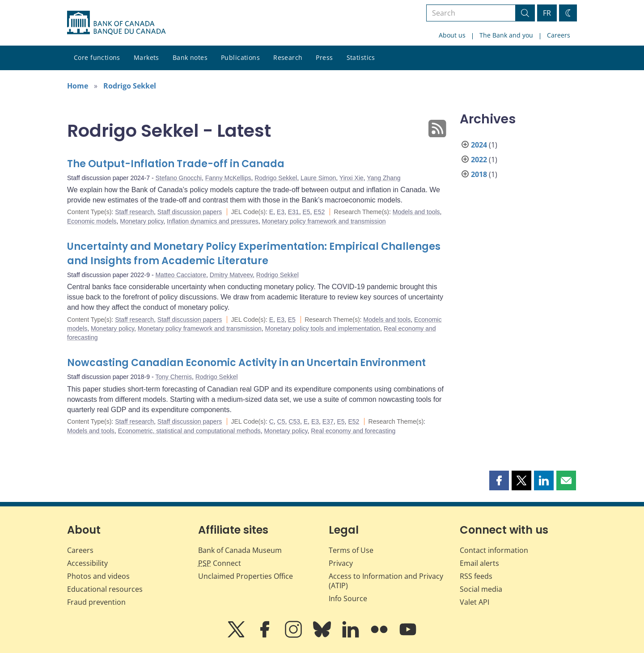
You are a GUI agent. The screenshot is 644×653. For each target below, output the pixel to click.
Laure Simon (318, 178)
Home (78, 86)
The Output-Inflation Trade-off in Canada (176, 164)
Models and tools (416, 212)
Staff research (134, 212)
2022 (479, 160)
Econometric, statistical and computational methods (189, 431)
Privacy (341, 563)
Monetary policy (142, 221)
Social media (481, 589)
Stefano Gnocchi (178, 178)
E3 (281, 212)
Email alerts (479, 563)
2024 (479, 145)
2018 (479, 174)
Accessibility (87, 563)
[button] (499, 480)
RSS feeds (476, 576)
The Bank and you (506, 35)
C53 (294, 421)
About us (452, 35)
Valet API (475, 602)
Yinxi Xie (352, 178)
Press (324, 57)
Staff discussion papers (190, 212)
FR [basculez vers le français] (547, 13)
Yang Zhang (383, 178)
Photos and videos (98, 576)
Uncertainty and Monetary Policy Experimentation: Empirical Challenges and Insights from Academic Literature (254, 254)
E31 (294, 212)
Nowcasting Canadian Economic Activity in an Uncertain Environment (246, 363)
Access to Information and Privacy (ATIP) (386, 581)
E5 (306, 212)
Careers (559, 35)
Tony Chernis (174, 377)
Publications (240, 57)
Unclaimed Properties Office (246, 576)
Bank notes (190, 57)
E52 (319, 212)
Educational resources (105, 589)
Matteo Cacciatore (181, 275)
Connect (220, 563)
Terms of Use (351, 550)
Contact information (494, 550)
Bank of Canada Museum (240, 550)
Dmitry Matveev (231, 275)
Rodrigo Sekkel (130, 86)
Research (288, 57)
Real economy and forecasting (353, 431)
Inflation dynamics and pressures (213, 221)
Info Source (348, 598)
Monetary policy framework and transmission (324, 221)
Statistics (361, 57)
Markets (146, 57)
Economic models (92, 221)
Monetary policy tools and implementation (323, 329)
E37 (328, 421)
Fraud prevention (96, 602)
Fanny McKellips (228, 178)
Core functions (97, 57)
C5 (281, 421)
